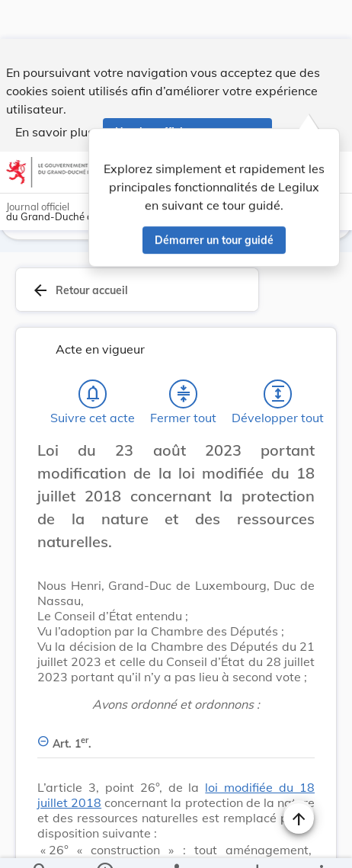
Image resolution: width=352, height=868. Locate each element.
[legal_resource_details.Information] (104, 844)
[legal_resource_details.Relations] (176, 844)
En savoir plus (54, 93)
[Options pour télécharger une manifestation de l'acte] (257, 844)
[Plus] (321, 844)
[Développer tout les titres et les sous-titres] (278, 397)
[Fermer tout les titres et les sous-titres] (184, 397)
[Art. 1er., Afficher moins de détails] (176, 738)
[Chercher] (40, 844)
